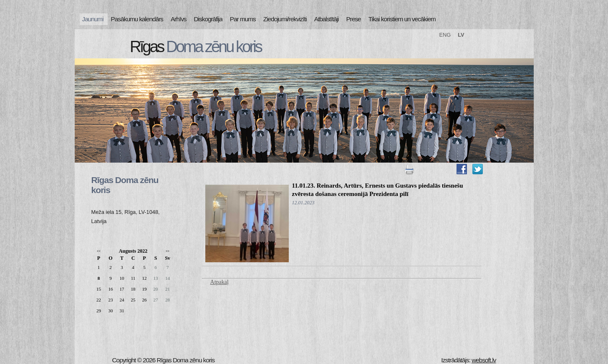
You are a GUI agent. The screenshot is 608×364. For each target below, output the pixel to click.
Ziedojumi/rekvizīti (285, 19)
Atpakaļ (219, 282)
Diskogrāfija (208, 19)
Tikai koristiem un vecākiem (402, 19)
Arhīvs (179, 19)
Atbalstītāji (327, 19)
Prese (354, 19)
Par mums (243, 19)
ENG (445, 35)
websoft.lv (484, 360)
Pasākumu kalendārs (137, 19)
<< (99, 251)
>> (168, 251)
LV (461, 35)
